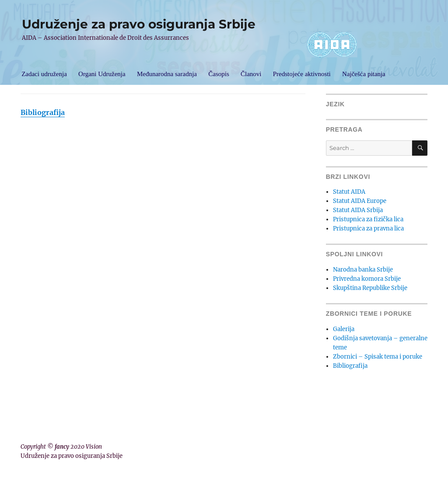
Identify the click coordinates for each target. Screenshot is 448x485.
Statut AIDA (349, 192)
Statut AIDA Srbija (358, 210)
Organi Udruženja (102, 74)
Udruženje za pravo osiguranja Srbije (139, 24)
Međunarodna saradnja (167, 74)
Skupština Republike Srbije (370, 288)
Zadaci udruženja (44, 74)
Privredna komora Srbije (367, 279)
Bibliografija (43, 112)
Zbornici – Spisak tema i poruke (378, 357)
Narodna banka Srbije (363, 270)
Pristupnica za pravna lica (368, 229)
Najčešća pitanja (364, 74)
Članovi (251, 74)
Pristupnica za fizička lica (368, 219)
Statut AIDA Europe (360, 201)
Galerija (344, 329)
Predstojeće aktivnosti (302, 74)
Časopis (219, 74)
